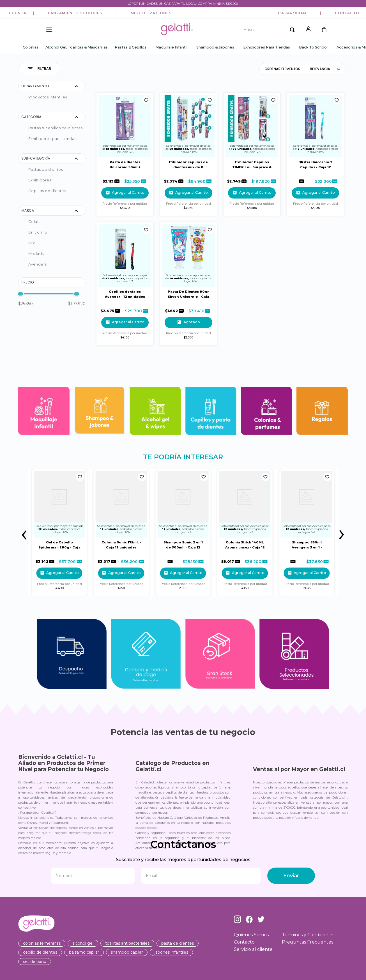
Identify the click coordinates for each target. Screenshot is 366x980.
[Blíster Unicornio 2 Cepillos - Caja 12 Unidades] (315, 155)
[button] (18, 13)
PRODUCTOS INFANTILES (48, 97)
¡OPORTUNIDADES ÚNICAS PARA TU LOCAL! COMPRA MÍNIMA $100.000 (183, 4)
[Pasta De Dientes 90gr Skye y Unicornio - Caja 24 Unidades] (188, 284)
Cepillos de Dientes (47, 191)
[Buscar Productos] (292, 30)
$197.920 (77, 304)
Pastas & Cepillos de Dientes (56, 128)
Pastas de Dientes (46, 170)
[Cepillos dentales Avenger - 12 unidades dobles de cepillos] (125, 284)
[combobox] (267, 30)
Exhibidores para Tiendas (52, 139)
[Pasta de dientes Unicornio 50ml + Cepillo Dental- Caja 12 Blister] (125, 155)
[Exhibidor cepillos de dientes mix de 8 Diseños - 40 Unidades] (188, 155)
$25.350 (26, 304)
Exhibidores (40, 180)
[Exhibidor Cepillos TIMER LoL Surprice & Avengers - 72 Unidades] (252, 155)
